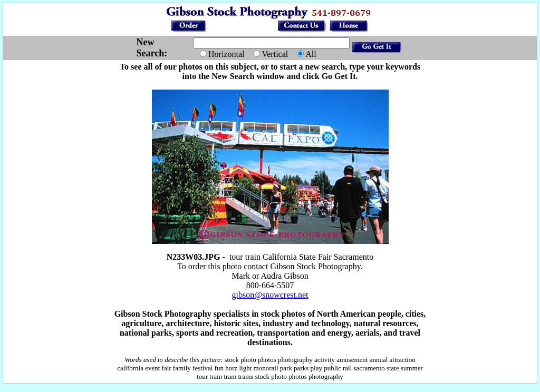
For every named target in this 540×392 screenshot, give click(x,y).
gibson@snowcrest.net (270, 295)
